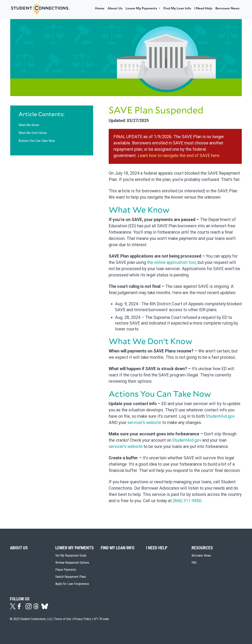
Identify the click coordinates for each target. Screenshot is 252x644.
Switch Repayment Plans (71, 577)
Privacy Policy (82, 619)
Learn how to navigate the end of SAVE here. (179, 155)
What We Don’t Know (33, 133)
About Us (115, 8)
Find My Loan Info (177, 8)
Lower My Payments (75, 548)
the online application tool (171, 262)
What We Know (29, 125)
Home (100, 8)
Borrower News (227, 8)
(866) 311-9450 (187, 501)
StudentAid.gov (220, 416)
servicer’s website (144, 422)
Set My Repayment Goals (71, 555)
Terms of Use (63, 619)
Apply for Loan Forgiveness (72, 584)
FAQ (194, 563)
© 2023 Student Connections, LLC (31, 619)
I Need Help (203, 8)
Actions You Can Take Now (37, 141)
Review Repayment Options (72, 563)
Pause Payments (66, 570)
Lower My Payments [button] (142, 8)
